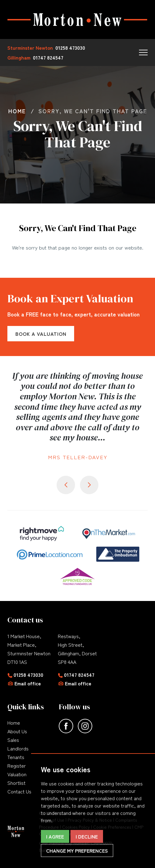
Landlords (18, 748)
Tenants (16, 757)
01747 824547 (79, 675)
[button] (143, 52)
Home (14, 723)
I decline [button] (87, 836)
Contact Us (19, 791)
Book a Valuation (41, 334)
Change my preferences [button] (77, 851)
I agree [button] (55, 836)
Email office (28, 683)
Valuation (17, 774)
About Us (17, 731)
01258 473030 (28, 675)
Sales (13, 740)
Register (17, 765)
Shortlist (16, 783)
